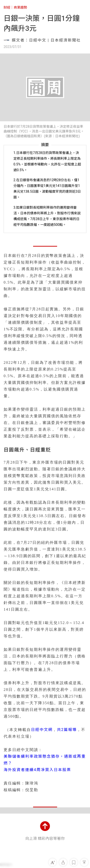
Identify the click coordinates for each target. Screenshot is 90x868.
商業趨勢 (20, 7)
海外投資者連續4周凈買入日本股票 (37, 770)
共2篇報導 (67, 730)
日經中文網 (42, 730)
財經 (7, 7)
